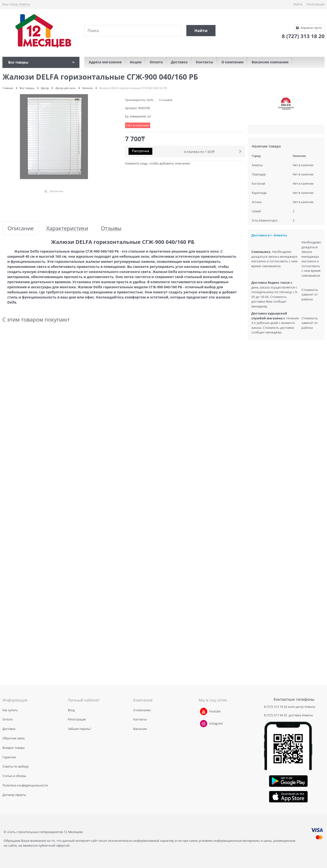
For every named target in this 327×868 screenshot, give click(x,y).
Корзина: (311, 28)
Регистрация (316, 4)
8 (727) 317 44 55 (276, 715)
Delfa (150, 100)
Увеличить (56, 191)
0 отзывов (166, 100)
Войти (298, 4)
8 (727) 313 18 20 (276, 707)
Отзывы (111, 228)
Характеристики (67, 228)
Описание (21, 228)
